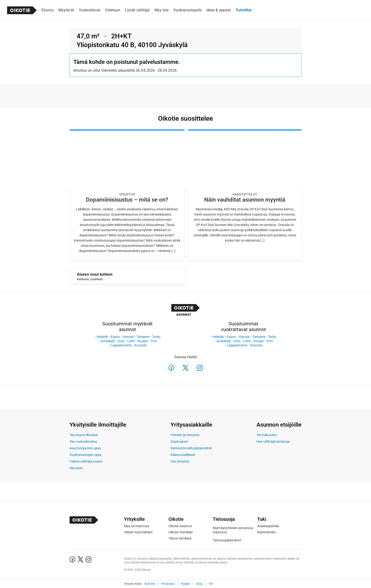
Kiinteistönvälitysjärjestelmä (191, 448)
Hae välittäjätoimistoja (273, 442)
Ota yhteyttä (180, 461)
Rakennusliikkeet (183, 455)
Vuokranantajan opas (86, 455)
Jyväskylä (107, 341)
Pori (154, 341)
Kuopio (143, 341)
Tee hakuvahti (267, 435)
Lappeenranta (121, 345)
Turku (156, 337)
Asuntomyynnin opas (85, 448)
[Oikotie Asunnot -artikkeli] (127, 195)
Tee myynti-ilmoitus (84, 435)
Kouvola (140, 345)
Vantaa (128, 337)
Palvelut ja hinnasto (185, 435)
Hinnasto (76, 468)
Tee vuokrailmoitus (83, 442)
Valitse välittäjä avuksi (86, 461)
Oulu (121, 341)
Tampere (143, 337)
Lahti (131, 341)
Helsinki (102, 337)
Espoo (115, 337)
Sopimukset (179, 442)
